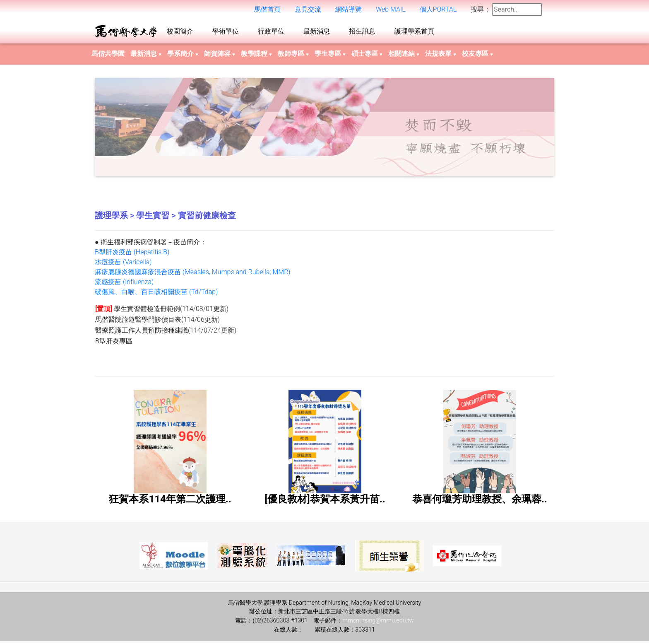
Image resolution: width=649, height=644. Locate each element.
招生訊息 (362, 33)
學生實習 (153, 219)
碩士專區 (367, 57)
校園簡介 (180, 33)
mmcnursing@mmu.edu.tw (378, 624)
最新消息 (317, 33)
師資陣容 (220, 57)
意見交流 (308, 11)
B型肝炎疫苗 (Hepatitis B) (132, 255)
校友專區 (477, 57)
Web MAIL (391, 11)
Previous (89, 130)
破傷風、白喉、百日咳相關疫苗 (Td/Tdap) (156, 295)
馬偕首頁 (267, 11)
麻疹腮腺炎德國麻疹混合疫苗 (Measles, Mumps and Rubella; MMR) (193, 275)
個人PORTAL (438, 11)
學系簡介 (183, 57)
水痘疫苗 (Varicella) (123, 265)
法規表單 (441, 57)
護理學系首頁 (414, 33)
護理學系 (111, 219)
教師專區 (293, 57)
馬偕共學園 (108, 57)
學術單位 (226, 33)
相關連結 (404, 57)
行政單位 (271, 33)
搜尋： (481, 11)
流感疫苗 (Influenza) (124, 285)
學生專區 (330, 57)
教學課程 (256, 57)
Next (560, 130)
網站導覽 (349, 11)
